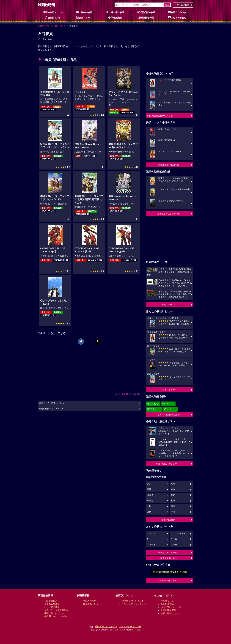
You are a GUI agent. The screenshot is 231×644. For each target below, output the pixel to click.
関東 (173, 484)
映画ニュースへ (169, 305)
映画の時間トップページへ (51, 409)
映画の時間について (169, 581)
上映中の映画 (84, 12)
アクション (152, 533)
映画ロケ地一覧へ (169, 558)
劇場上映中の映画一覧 (169, 165)
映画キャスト (59, 26)
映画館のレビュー (92, 604)
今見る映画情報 (168, 610)
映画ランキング (177, 12)
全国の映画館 (90, 601)
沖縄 (173, 512)
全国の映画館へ (169, 520)
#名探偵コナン (153, 409)
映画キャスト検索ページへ (51, 403)
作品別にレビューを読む (56, 616)
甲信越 (150, 501)
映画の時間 (43, 26)
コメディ (151, 545)
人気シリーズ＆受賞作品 (56, 610)
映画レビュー (169, 390)
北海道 (150, 495)
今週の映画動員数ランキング (160, 116)
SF (148, 539)
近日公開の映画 (146, 12)
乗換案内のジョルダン (106, 627)
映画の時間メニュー (53, 12)
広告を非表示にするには (127, 394)
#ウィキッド (167, 404)
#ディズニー (169, 409)
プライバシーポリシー (130, 627)
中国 (149, 506)
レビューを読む (177, 17)
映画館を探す (53, 17)
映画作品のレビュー (54, 613)
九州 (149, 512)
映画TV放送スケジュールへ (169, 464)
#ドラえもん (152, 404)
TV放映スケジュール (171, 607)
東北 (173, 495)
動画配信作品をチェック (169, 214)
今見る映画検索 (182, 5)
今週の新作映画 (115, 12)
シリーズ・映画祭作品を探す (169, 415)
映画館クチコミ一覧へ (169, 553)
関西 (149, 489)
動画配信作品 (146, 17)
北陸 (173, 501)
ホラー (174, 545)
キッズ (174, 539)
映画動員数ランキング (133, 601)
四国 (173, 506)
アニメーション (178, 533)
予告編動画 (115, 17)
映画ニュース (84, 17)
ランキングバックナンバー (135, 604)
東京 (149, 484)
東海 (173, 489)
